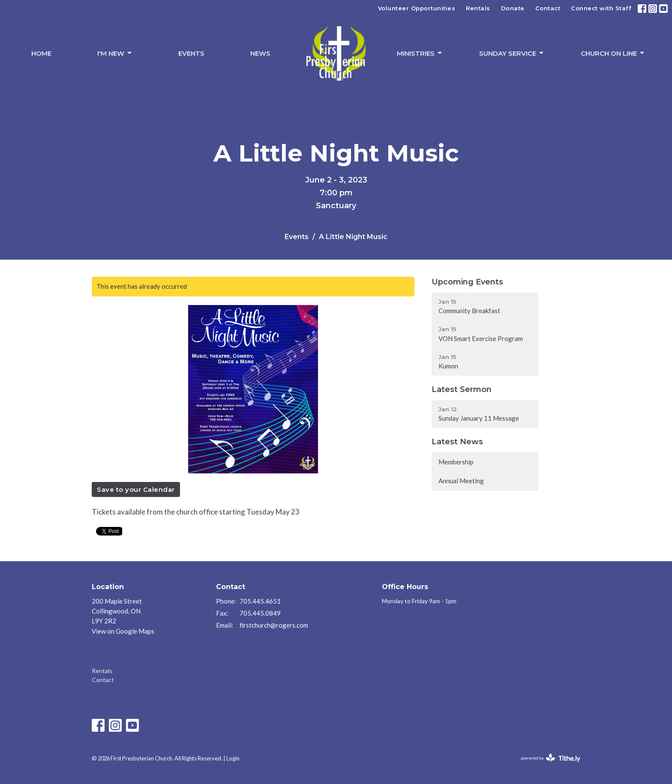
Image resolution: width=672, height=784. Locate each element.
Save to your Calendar (136, 489)
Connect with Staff (601, 8)
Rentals (478, 8)
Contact (548, 8)
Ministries (420, 53)
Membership (456, 462)
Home (41, 53)
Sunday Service (512, 53)
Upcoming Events (467, 282)
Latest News (457, 442)
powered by (550, 758)
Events (191, 53)
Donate (513, 8)
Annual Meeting (461, 481)
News (260, 53)
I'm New (115, 53)
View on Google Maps (123, 631)
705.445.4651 (260, 601)
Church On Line (613, 53)
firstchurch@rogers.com (274, 625)
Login (233, 758)
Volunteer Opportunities (417, 8)
